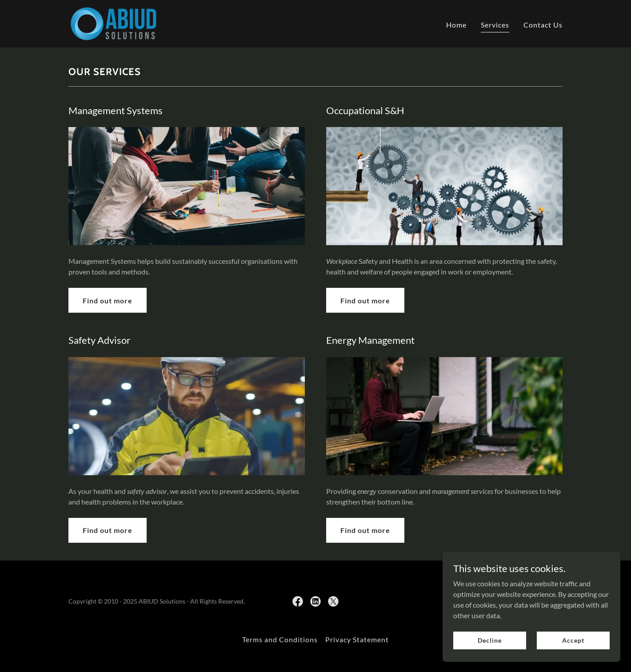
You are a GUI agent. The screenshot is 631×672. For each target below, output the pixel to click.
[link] (114, 23)
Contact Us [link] (543, 25)
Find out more (108, 300)
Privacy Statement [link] (357, 639)
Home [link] (456, 25)
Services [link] (495, 25)
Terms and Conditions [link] (280, 639)
